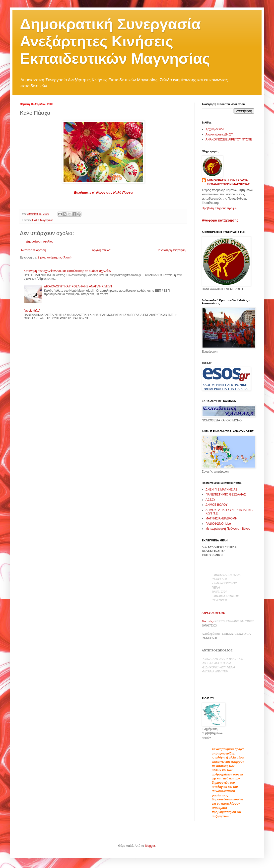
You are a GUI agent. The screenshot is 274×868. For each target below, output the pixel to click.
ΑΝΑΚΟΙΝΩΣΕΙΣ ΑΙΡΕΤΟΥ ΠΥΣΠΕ (229, 139)
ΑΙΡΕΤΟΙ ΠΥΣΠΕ (213, 613)
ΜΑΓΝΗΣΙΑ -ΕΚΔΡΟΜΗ (221, 518)
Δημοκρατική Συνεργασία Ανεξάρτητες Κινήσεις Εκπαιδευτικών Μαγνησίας (115, 41)
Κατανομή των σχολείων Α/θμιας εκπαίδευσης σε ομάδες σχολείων (68, 271)
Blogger (150, 846)
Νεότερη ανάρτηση (34, 250)
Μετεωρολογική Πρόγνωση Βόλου (228, 529)
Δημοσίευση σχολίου (40, 242)
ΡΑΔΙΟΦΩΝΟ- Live (218, 524)
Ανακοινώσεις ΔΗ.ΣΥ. (219, 134)
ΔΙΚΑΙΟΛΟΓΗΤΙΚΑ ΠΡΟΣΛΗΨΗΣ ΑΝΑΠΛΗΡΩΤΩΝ (78, 286)
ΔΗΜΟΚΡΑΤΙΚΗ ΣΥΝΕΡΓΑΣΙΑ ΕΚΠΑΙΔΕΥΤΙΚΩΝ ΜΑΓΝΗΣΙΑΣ (228, 183)
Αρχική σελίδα (101, 250)
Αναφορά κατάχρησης (220, 220)
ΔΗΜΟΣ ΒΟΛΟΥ (217, 505)
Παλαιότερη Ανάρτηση (171, 250)
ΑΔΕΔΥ (210, 500)
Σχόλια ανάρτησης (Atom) (55, 257)
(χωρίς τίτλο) (32, 311)
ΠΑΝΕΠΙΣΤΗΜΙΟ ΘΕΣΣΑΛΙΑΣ (226, 495)
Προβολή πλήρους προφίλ (219, 208)
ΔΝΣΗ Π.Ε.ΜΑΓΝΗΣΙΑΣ (221, 490)
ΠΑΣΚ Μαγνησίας (43, 220)
